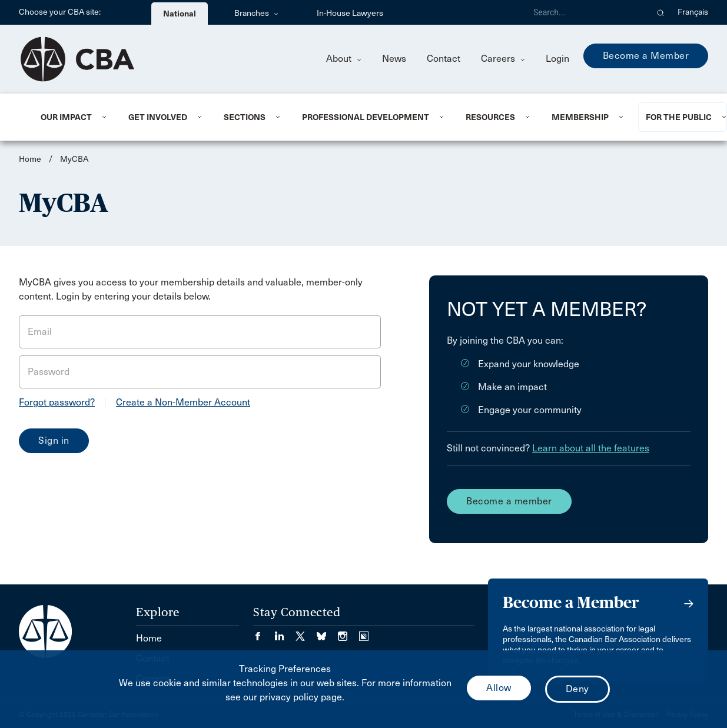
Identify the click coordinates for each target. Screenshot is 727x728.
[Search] (586, 12)
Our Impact (66, 117)
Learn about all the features (591, 448)
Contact (444, 59)
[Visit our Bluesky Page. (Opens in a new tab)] (327, 632)
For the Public (679, 117)
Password (49, 372)
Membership (580, 117)
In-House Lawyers (350, 13)
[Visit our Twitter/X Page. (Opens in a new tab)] (306, 632)
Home (30, 159)
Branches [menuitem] (256, 13)
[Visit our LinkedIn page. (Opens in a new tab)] (285, 632)
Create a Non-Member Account (183, 402)
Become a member (509, 501)
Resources (490, 117)
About (344, 59)
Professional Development (366, 117)
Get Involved (158, 117)
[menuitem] (70, 117)
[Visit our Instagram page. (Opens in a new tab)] (348, 632)
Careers (503, 59)
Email (40, 332)
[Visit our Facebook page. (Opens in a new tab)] (264, 632)
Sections (245, 117)
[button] (661, 12)
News (394, 59)
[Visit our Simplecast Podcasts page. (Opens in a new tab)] (364, 632)
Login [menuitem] (557, 59)
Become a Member (646, 56)
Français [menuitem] (693, 12)
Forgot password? (57, 402)
